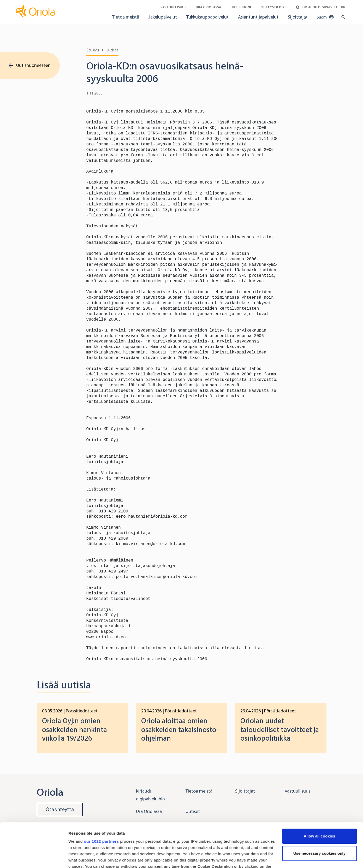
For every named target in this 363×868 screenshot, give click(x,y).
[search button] (342, 17)
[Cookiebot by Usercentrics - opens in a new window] (34, 858)
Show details (81, 858)
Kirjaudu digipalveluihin (320, 7)
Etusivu (93, 50)
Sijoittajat (298, 17)
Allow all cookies (320, 795)
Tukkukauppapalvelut (207, 17)
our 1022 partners (101, 800)
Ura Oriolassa (208, 7)
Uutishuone (241, 7)
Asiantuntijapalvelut (258, 17)
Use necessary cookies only (319, 812)
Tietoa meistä (126, 17)
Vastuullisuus (173, 7)
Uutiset (112, 50)
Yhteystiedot (274, 7)
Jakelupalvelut (163, 17)
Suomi (325, 17)
